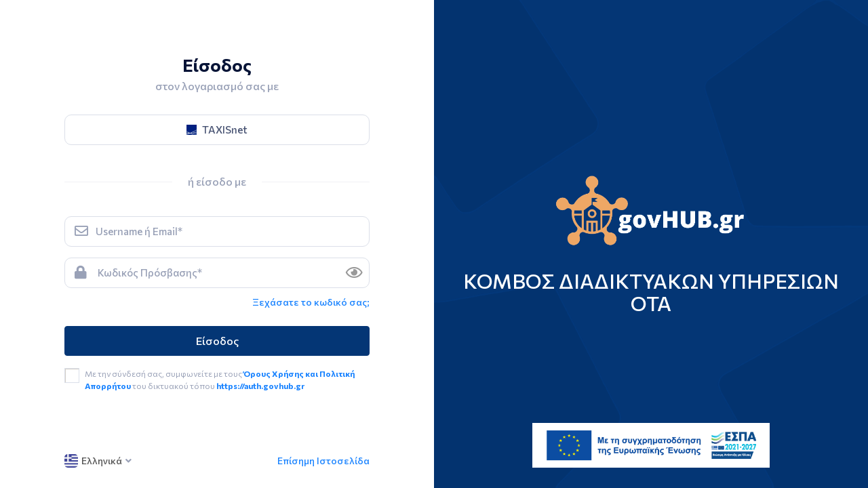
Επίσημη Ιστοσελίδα (323, 461)
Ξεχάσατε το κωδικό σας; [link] (311, 302)
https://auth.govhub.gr (260, 386)
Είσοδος (217, 341)
